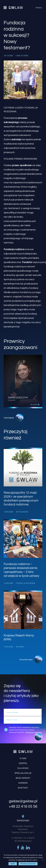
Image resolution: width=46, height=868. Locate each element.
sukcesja (16, 139)
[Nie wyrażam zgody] (43, 860)
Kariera (23, 783)
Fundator (27, 262)
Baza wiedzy (23, 778)
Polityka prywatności (28, 864)
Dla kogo (23, 768)
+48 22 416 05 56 (23, 807)
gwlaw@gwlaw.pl (23, 801)
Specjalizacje (23, 773)
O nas (23, 758)
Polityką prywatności (34, 732)
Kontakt (23, 788)
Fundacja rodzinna (14, 249)
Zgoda (13, 864)
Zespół (23, 763)
